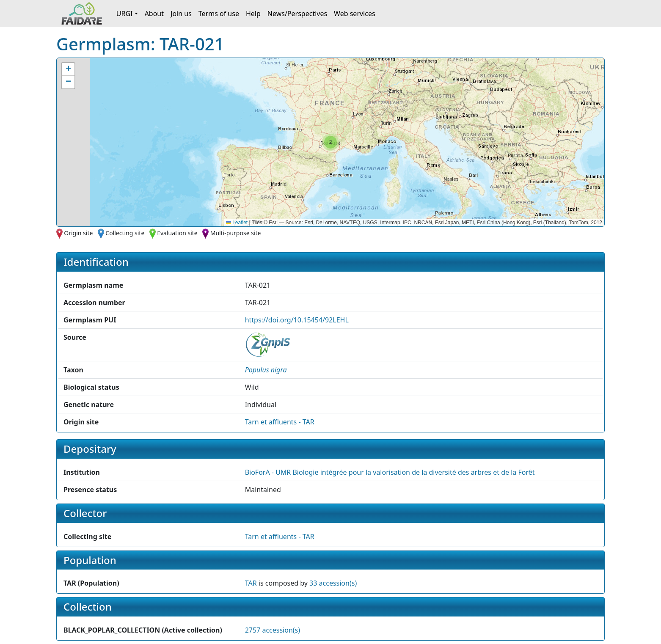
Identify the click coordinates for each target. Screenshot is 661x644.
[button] (330, 142)
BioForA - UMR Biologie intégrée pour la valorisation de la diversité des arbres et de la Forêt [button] (390, 472)
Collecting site (125, 233)
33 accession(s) (333, 583)
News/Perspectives (297, 14)
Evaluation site (177, 233)
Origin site (78, 233)
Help (253, 14)
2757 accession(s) (273, 630)
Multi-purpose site (236, 233)
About (154, 14)
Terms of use (219, 14)
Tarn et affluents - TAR (280, 422)
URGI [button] (125, 14)
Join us (181, 14)
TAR (251, 583)
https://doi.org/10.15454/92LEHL (297, 320)
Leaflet (237, 223)
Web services (355, 14)
